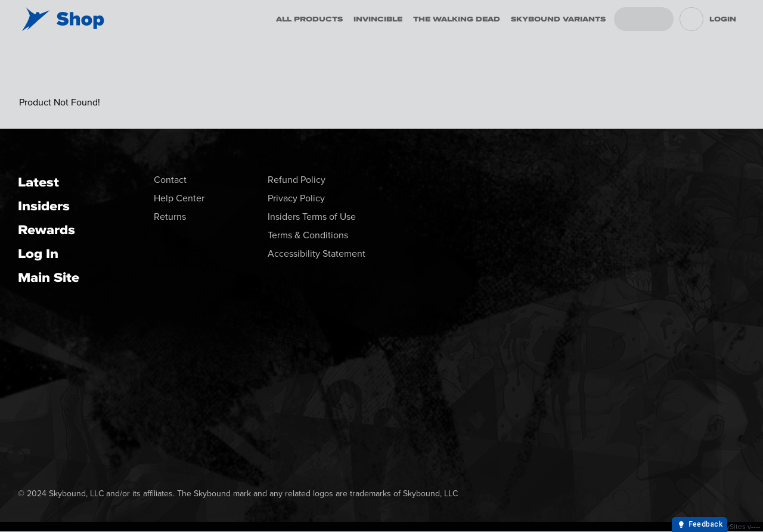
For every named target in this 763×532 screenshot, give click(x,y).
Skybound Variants (558, 19)
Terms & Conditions (308, 235)
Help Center (179, 198)
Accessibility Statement (317, 253)
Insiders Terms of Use (312, 217)
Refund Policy (297, 180)
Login (723, 19)
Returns (170, 217)
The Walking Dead (457, 19)
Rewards (46, 230)
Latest (38, 182)
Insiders (44, 206)
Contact (170, 180)
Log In (38, 253)
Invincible (378, 19)
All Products (309, 19)
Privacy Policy (296, 198)
